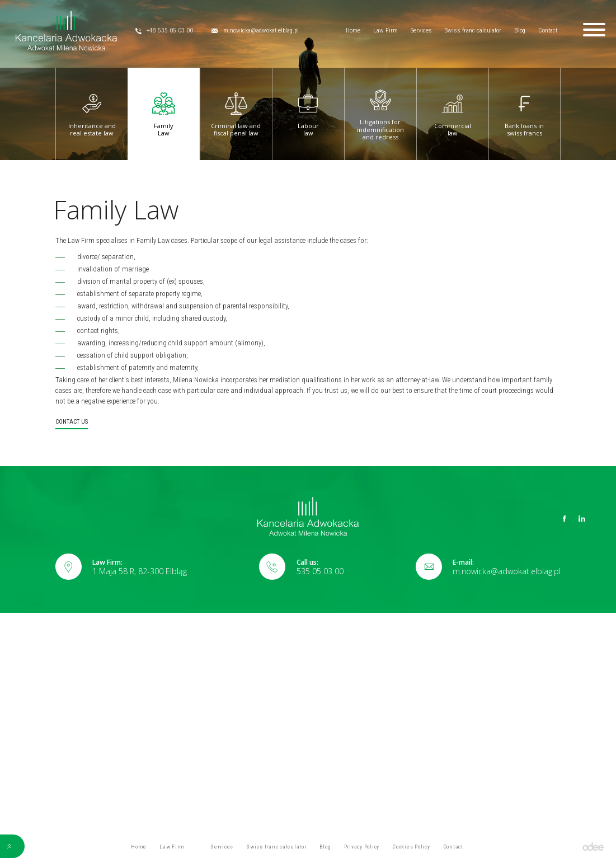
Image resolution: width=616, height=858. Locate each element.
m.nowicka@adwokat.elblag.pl (255, 31)
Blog (520, 30)
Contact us (72, 422)
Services (421, 30)
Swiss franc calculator (473, 30)
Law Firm (385, 30)
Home (353, 30)
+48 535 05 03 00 (164, 31)
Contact (548, 30)
